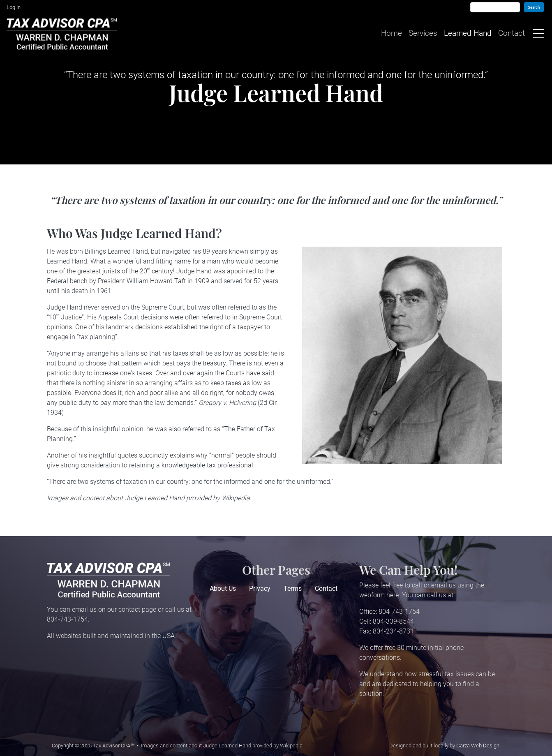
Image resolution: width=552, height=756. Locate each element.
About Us (223, 588)
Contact (511, 34)
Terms (293, 588)
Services (422, 34)
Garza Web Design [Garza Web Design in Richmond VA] (478, 746)
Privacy (260, 588)
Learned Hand (467, 34)
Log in (14, 7)
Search (534, 7)
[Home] (64, 34)
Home (391, 34)
